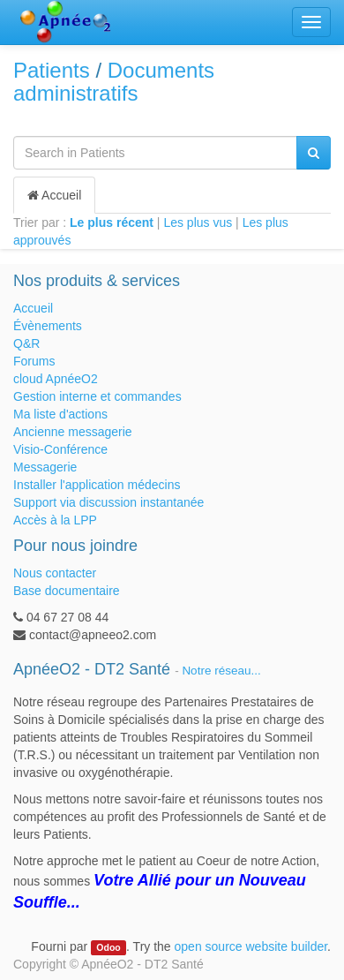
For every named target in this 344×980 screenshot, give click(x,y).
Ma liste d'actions (60, 414)
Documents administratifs (114, 82)
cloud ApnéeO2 (56, 379)
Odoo (108, 947)
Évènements (48, 326)
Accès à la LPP (55, 520)
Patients (52, 70)
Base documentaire (67, 591)
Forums (34, 361)
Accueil (54, 195)
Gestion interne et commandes (97, 396)
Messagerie (45, 467)
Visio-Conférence (60, 449)
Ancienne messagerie (73, 432)
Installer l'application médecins (97, 485)
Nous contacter (55, 573)
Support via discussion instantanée (108, 502)
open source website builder (251, 946)
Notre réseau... (221, 671)
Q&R (26, 343)
